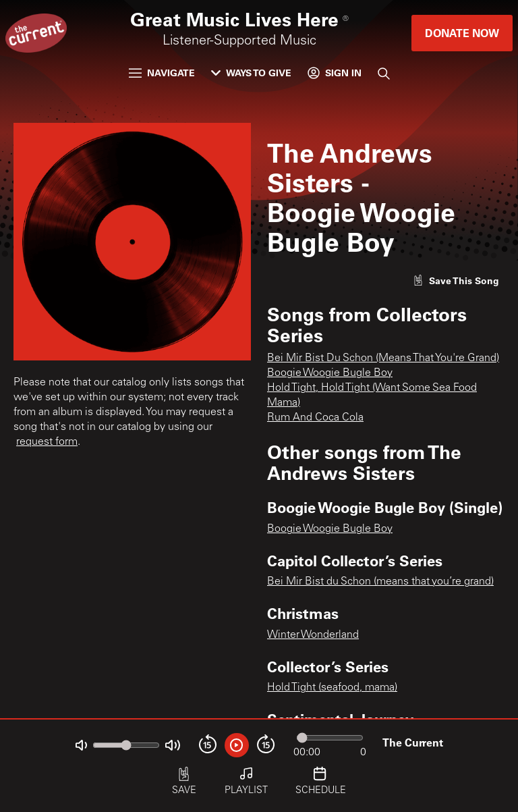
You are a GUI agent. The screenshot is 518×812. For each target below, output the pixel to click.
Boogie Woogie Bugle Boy (330, 373)
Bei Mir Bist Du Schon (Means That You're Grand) (383, 358)
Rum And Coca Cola (315, 418)
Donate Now (462, 33)
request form (47, 442)
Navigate (162, 73)
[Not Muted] (81, 746)
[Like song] (456, 280)
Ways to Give (251, 73)
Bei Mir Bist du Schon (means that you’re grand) (380, 582)
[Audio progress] (330, 738)
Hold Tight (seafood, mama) (332, 688)
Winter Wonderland (313, 635)
